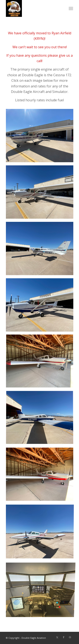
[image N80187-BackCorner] (41, 250)
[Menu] (71, 8)
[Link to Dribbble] (70, 637)
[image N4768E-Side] (41, 307)
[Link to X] (57, 637)
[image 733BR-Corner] (41, 137)
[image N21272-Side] (41, 194)
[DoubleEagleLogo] (33, 8)
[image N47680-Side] (41, 419)
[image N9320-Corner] (41, 363)
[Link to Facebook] (64, 637)
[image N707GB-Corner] (41, 532)
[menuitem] (71, 8)
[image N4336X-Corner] (41, 476)
